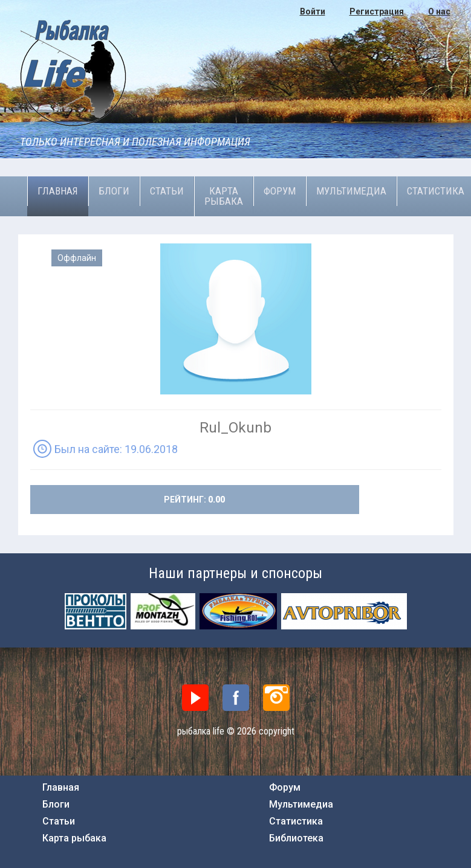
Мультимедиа (351, 191)
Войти (313, 11)
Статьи (167, 191)
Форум (280, 191)
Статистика (296, 821)
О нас (439, 11)
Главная (58, 191)
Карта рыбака (224, 196)
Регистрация (377, 11)
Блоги (114, 191)
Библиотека (296, 838)
